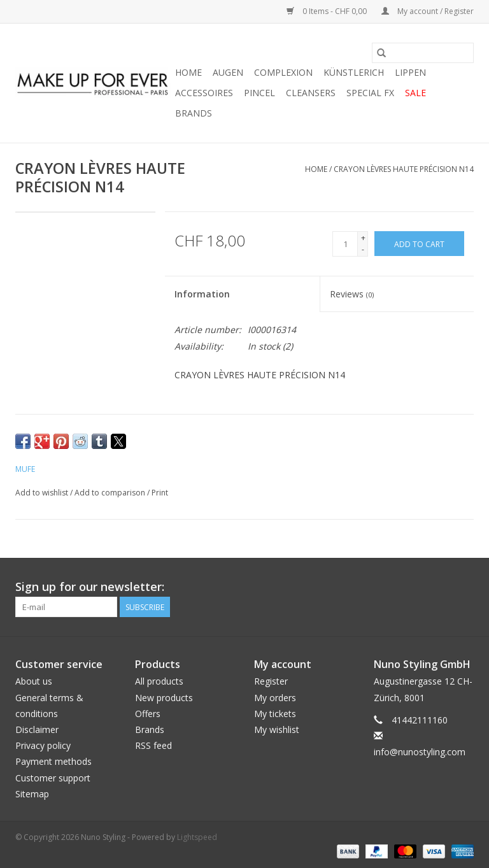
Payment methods (53, 761)
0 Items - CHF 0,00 (328, 11)
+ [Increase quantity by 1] (363, 238)
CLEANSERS (311, 93)
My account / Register (428, 11)
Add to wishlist (43, 493)
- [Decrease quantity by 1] (363, 249)
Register (271, 681)
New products (164, 698)
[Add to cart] (419, 244)
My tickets (275, 714)
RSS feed (153, 745)
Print (160, 493)
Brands (194, 113)
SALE (415, 93)
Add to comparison (111, 493)
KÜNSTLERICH (354, 72)
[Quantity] (345, 244)
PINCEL (259, 93)
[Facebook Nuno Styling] (395, 587)
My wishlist (277, 729)
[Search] (423, 53)
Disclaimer (37, 729)
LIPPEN (410, 72)
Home (188, 72)
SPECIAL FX (370, 93)
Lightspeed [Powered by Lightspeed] (197, 837)
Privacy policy (43, 745)
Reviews (352, 294)
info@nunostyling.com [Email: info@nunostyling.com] (420, 752)
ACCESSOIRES (204, 93)
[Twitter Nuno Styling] (418, 587)
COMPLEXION (283, 72)
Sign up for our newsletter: (90, 587)
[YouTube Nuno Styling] (441, 587)
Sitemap (32, 794)
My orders (275, 698)
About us (34, 681)
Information (202, 294)
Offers (148, 714)
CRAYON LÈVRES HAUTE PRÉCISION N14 (404, 169)
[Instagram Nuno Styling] (464, 587)
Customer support (53, 778)
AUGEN (228, 72)
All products (159, 681)
